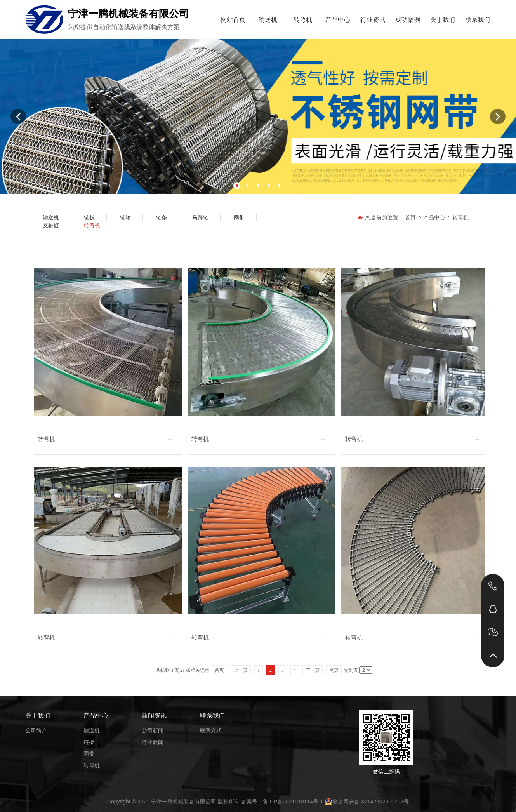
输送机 (268, 20)
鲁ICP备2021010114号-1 (293, 802)
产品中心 (338, 20)
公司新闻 (153, 730)
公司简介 (36, 730)
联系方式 (211, 730)
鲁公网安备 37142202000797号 (367, 802)
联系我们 (478, 20)
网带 (89, 754)
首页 (410, 217)
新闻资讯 (154, 715)
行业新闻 (153, 742)
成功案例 (408, 20)
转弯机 (303, 20)
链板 (89, 742)
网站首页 (233, 20)
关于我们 (443, 20)
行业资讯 (373, 20)
